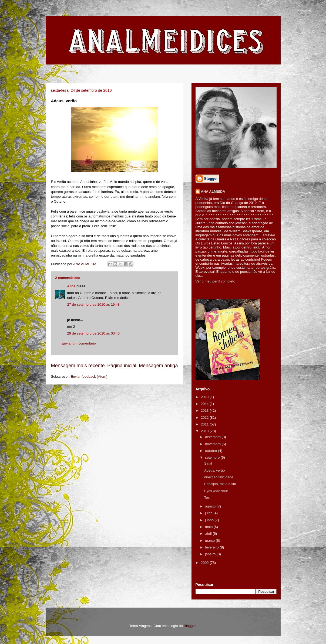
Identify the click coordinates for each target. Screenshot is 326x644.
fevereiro (212, 547)
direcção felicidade (219, 477)
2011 (205, 424)
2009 (205, 563)
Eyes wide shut (216, 491)
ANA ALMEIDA (213, 191)
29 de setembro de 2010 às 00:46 (93, 333)
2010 (205, 431)
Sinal (208, 463)
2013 (205, 410)
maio (209, 527)
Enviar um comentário (79, 343)
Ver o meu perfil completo (215, 281)
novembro (213, 444)
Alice (71, 286)
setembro (213, 457)
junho (210, 520)
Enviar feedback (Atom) (89, 376)
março (210, 541)
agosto (211, 506)
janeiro (211, 554)
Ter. (207, 498)
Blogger (190, 626)
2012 (205, 418)
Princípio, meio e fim (220, 484)
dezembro (213, 437)
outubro (211, 451)
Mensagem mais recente (78, 366)
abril (209, 534)
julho (209, 513)
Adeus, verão (215, 470)
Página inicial (122, 366)
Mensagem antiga (158, 366)
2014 (205, 404)
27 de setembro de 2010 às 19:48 (93, 304)
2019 (205, 397)
